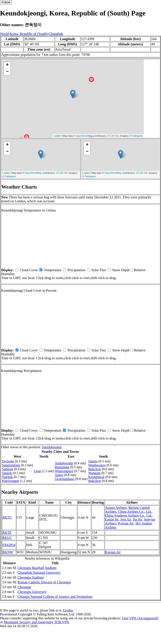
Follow (6, 2)
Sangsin (8, 469)
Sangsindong (11, 465)
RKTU (7, 517)
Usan (37, 471)
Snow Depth (121, 270)
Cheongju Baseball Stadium (37, 568)
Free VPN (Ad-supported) (140, 618)
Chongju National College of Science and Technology (55, 597)
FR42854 (9, 545)
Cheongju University (32, 592)
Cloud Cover (29, 270)
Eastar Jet (112, 519)
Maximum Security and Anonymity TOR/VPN (36, 622)
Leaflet (57, 136)
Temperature (53, 270)
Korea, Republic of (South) (29, 34)
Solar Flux (99, 270)
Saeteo (93, 461)
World (4, 34)
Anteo (59, 475)
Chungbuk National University (39, 573)
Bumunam (62, 467)
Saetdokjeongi (52, 447)
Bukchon (95, 469)
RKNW (8, 552)
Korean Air (126, 523)
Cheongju (24, 587)
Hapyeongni (10, 481)
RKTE (7, 532)
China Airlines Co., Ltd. (135, 512)
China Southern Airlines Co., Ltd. (129, 515)
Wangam (94, 473)
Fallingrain (137, 136)
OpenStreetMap (84, 136)
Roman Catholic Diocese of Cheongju (44, 582)
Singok (7, 473)
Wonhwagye (97, 465)
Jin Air (137, 519)
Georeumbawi (65, 479)
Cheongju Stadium (31, 577)
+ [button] (7, 65)
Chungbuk (56, 34)
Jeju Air (126, 519)
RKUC (7, 538)
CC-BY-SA (113, 136)
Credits (68, 610)
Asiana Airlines (116, 508)
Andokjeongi (64, 463)
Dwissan (8, 461)
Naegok (7, 477)
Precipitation (76, 270)
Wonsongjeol (64, 471)
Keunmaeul (96, 477)
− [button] (7, 72)
